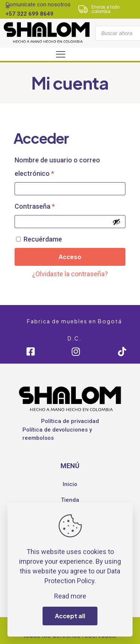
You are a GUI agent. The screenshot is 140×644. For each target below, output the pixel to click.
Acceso (70, 257)
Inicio (70, 484)
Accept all (70, 616)
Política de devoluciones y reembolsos (57, 434)
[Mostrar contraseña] (116, 222)
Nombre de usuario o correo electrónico (57, 167)
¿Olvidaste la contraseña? (70, 274)
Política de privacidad (70, 421)
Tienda (70, 500)
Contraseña (52, 205)
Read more (70, 596)
